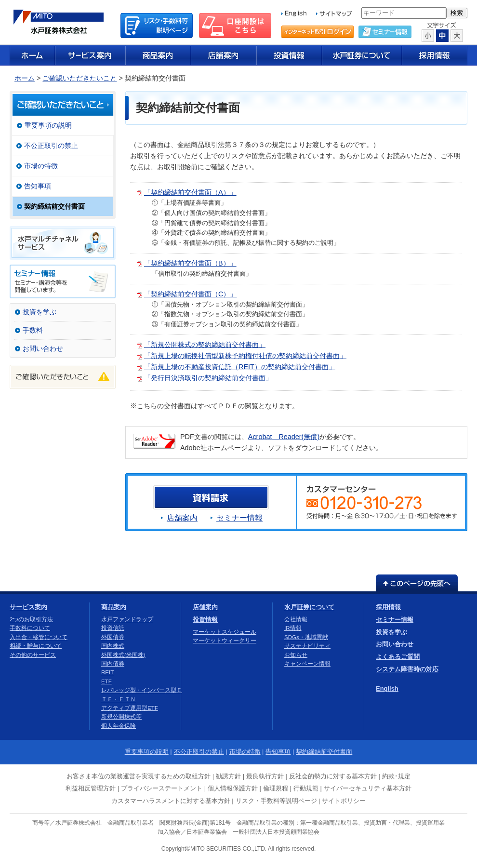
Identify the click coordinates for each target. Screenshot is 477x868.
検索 (457, 13)
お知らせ (296, 655)
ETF (106, 681)
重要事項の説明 (48, 125)
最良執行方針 (265, 776)
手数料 (33, 330)
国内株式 (113, 646)
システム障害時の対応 (407, 669)
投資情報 (205, 620)
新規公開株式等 (121, 717)
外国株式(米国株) (123, 655)
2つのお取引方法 (31, 619)
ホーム (25, 78)
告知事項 (38, 186)
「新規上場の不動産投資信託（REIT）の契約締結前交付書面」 (240, 367)
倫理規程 (276, 788)
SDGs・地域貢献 (306, 637)
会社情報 (296, 619)
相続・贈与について (36, 646)
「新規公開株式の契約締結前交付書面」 (205, 345)
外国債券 (113, 637)
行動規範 (306, 788)
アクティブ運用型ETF (130, 708)
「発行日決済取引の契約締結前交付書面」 (208, 378)
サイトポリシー (344, 801)
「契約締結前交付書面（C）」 (190, 294)
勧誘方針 (228, 776)
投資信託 (113, 628)
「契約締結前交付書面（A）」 (190, 192)
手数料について (30, 628)
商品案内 (114, 607)
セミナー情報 (239, 518)
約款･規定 (396, 776)
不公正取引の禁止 (51, 146)
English (387, 688)
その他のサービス (33, 655)
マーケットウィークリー (225, 641)
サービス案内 (28, 607)
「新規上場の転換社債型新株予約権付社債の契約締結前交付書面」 (245, 356)
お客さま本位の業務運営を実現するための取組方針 (139, 776)
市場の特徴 (41, 166)
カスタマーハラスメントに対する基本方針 (171, 801)
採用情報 (388, 607)
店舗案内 (182, 518)
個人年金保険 (119, 726)
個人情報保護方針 (233, 788)
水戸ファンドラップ (127, 619)
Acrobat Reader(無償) (284, 437)
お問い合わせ (43, 348)
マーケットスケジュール (225, 632)
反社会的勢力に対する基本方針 (333, 776)
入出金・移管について (39, 637)
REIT (107, 672)
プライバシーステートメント (162, 788)
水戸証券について (309, 607)
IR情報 (293, 628)
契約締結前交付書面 (54, 206)
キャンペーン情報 (307, 664)
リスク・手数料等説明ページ (276, 801)
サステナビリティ (307, 646)
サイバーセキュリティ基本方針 (368, 788)
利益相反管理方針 (91, 788)
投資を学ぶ (40, 312)
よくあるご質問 (398, 657)
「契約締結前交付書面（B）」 (190, 263)
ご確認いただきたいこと (79, 78)
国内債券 (113, 664)
